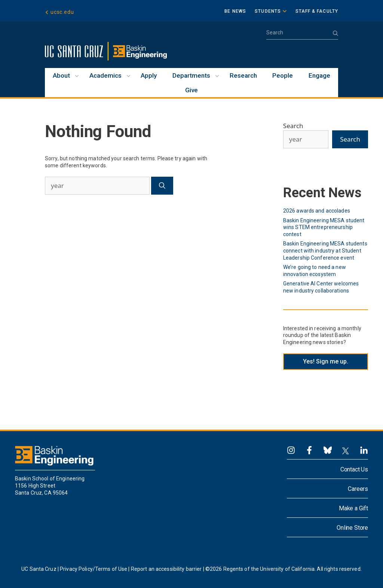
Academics (105, 75)
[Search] (162, 186)
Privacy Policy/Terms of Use (94, 569)
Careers (358, 489)
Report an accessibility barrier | (168, 569)
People (283, 75)
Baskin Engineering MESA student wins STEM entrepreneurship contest (324, 227)
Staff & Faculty (317, 11)
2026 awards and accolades (317, 211)
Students (268, 11)
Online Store (352, 528)
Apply (149, 75)
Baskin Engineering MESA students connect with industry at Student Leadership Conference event (325, 250)
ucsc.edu (62, 12)
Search (293, 126)
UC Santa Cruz (39, 569)
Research (243, 75)
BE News (235, 11)
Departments (191, 75)
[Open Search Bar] (302, 35)
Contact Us (354, 469)
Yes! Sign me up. (326, 361)
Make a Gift (353, 508)
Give (191, 90)
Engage (319, 75)
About (61, 75)
